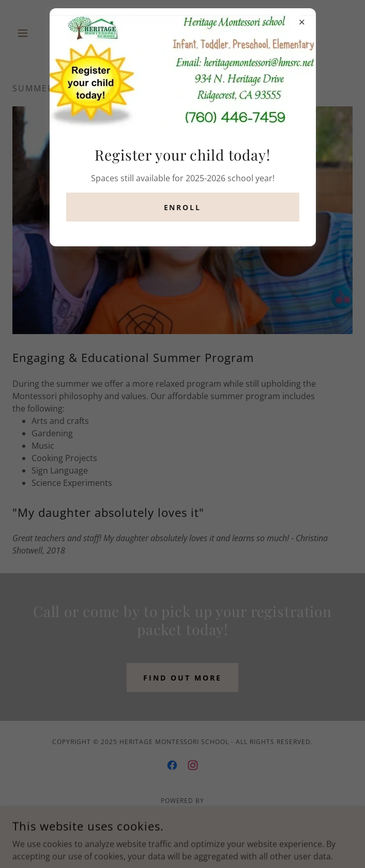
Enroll (183, 207)
